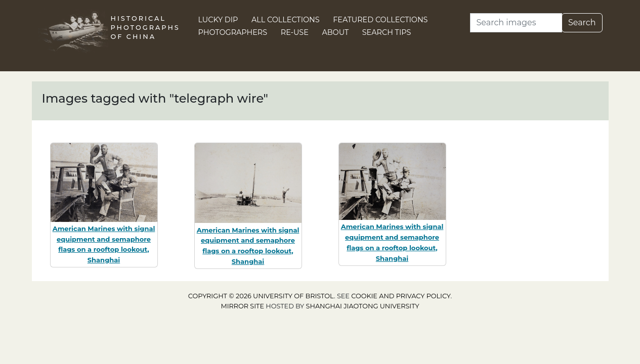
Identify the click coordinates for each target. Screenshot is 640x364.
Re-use (295, 32)
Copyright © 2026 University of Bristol (261, 296)
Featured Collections (380, 20)
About (335, 32)
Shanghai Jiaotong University (363, 306)
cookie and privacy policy (401, 296)
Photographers (233, 32)
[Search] (516, 23)
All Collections (286, 20)
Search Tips (387, 32)
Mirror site (242, 306)
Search (582, 22)
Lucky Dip (218, 20)
